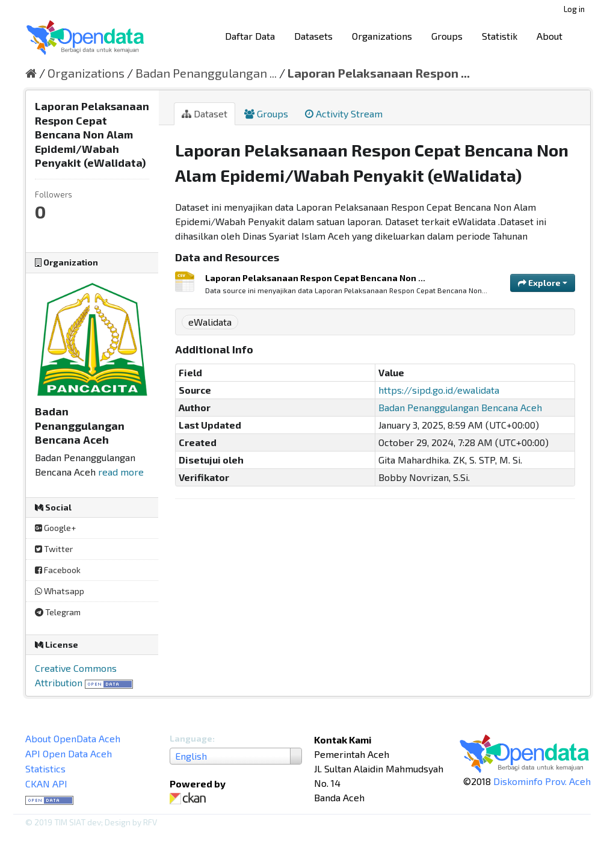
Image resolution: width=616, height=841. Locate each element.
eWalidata (210, 322)
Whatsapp (60, 591)
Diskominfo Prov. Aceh (542, 781)
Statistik (500, 36)
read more (121, 472)
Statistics (45, 768)
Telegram (58, 612)
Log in (574, 9)
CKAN (190, 799)
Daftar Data (250, 36)
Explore (543, 283)
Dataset (205, 113)
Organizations (382, 36)
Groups (447, 36)
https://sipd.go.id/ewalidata (439, 390)
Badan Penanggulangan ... (206, 73)
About (550, 36)
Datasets (313, 36)
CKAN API (46, 784)
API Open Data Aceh (69, 753)
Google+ (55, 528)
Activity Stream (344, 113)
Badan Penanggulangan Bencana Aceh (460, 407)
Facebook (58, 570)
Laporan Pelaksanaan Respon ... (379, 73)
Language (191, 738)
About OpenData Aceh (73, 738)
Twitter (54, 549)
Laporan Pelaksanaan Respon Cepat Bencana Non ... (315, 278)
